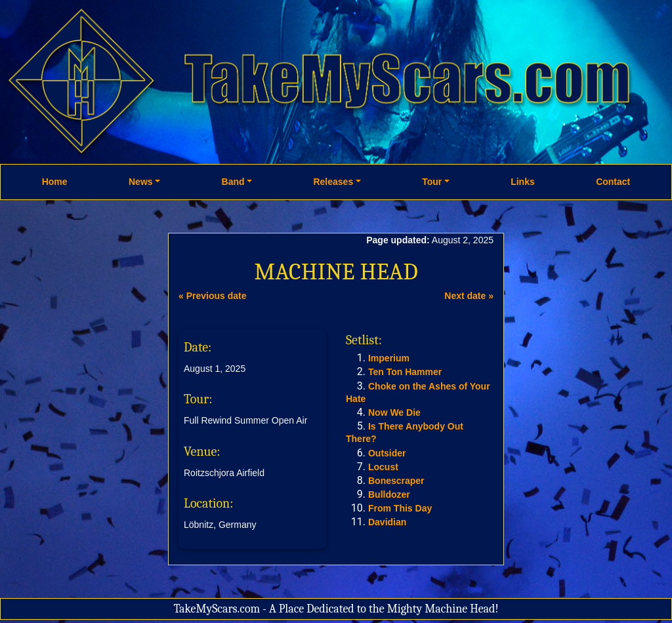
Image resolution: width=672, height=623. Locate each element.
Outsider (387, 453)
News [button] (141, 182)
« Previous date (213, 296)
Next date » (469, 296)
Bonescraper (396, 481)
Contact (613, 182)
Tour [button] (432, 182)
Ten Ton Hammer (405, 372)
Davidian (387, 522)
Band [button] (233, 182)
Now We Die (394, 412)
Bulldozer (389, 494)
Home (55, 182)
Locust (383, 467)
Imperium (389, 358)
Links (523, 182)
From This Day (400, 508)
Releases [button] (333, 182)
